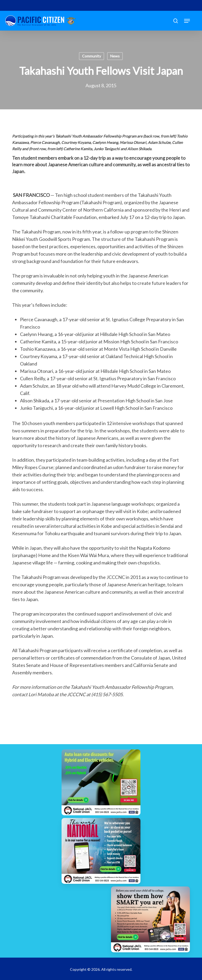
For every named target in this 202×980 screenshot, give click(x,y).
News (115, 56)
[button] (187, 21)
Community (92, 56)
